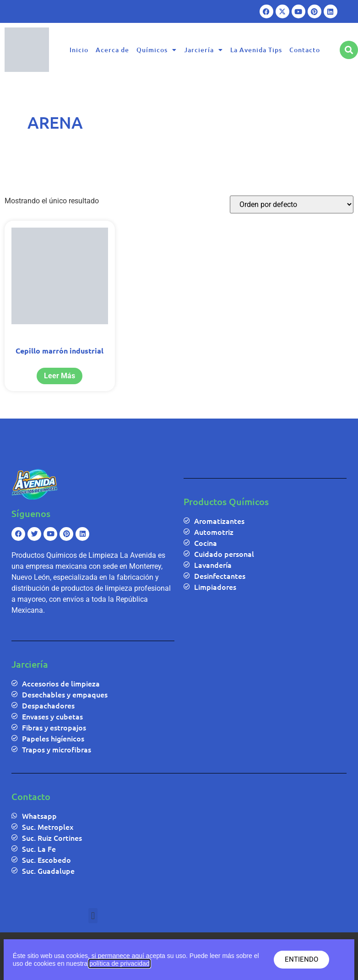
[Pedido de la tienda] (292, 204)
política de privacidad (119, 964)
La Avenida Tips (256, 50)
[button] (93, 916)
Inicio (79, 50)
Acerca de (112, 50)
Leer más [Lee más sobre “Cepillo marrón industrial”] (60, 376)
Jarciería (203, 50)
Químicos (157, 50)
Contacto (305, 50)
